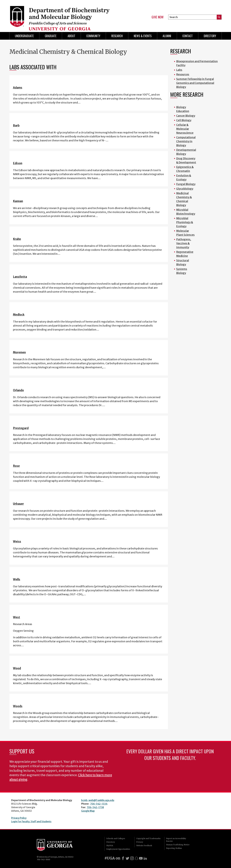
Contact (188, 36)
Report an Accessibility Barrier (176, 840)
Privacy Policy (19, 818)
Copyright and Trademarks (148, 838)
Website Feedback (144, 846)
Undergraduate (24, 36)
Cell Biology (184, 120)
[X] (127, 858)
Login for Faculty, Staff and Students (31, 821)
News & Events (143, 36)
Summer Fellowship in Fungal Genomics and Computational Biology (195, 83)
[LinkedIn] (145, 858)
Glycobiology (185, 189)
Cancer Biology (186, 116)
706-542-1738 (95, 807)
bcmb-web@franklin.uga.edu (98, 800)
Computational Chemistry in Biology (186, 141)
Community (93, 36)
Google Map (88, 811)
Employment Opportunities (118, 849)
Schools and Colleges (116, 838)
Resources (183, 74)
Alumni (167, 36)
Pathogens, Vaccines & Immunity (184, 243)
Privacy (140, 842)
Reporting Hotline (174, 848)
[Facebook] (123, 858)
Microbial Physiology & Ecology (185, 222)
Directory (210, 36)
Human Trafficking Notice (178, 845)
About (71, 36)
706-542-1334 (99, 804)
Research (117, 36)
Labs (179, 70)
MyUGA (110, 846)
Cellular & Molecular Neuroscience (185, 129)
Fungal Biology (186, 184)
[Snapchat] (136, 858)
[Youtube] (141, 858)
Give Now (158, 17)
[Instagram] (132, 858)
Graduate (51, 36)
